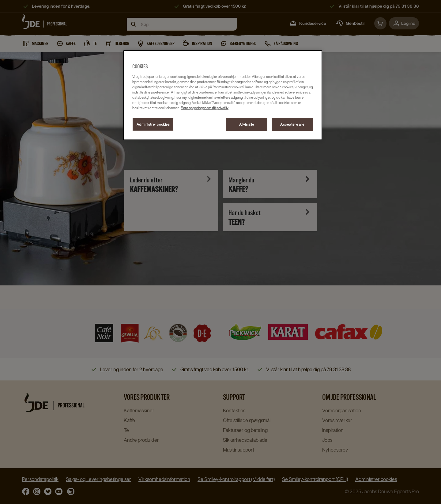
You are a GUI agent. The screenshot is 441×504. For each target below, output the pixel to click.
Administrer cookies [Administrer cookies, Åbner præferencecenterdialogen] (153, 124)
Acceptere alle (292, 124)
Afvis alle (247, 124)
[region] (223, 95)
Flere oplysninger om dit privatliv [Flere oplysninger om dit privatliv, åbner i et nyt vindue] (205, 108)
